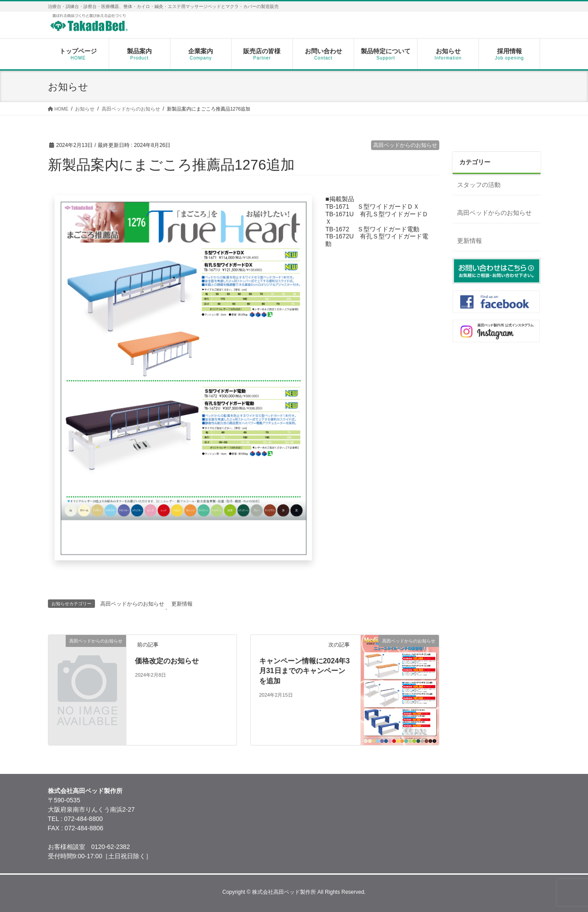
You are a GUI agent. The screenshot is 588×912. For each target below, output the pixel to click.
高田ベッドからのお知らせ (405, 145)
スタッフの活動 (479, 185)
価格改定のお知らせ (167, 661)
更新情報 (182, 604)
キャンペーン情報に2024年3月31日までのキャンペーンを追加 (305, 671)
